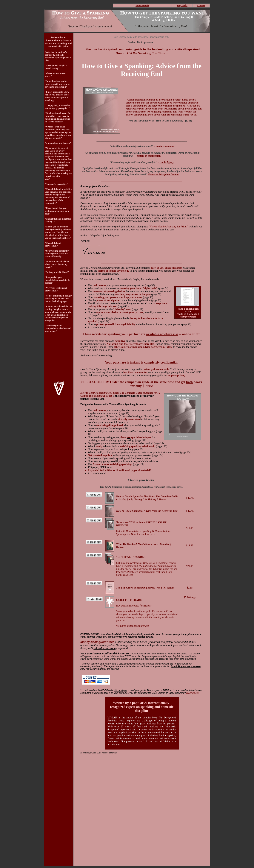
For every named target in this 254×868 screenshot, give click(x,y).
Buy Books (182, 5)
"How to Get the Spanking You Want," (169, 227)
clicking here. (193, 693)
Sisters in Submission (149, 156)
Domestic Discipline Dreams (164, 175)
